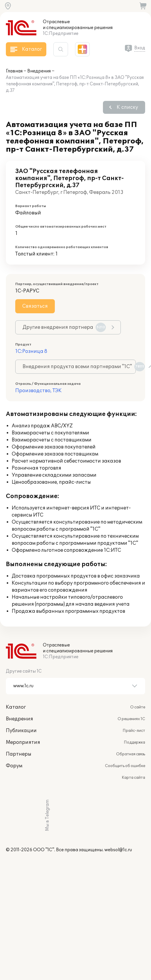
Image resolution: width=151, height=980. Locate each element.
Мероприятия (23, 742)
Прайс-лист (134, 731)
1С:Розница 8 (31, 351)
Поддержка (134, 742)
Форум (14, 766)
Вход (140, 48)
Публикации (21, 731)
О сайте (138, 707)
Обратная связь (131, 754)
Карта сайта (133, 778)
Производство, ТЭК (38, 391)
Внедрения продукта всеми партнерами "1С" (79, 367)
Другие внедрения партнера (64, 327)
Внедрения (39, 71)
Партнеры (19, 754)
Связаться (35, 306)
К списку (127, 107)
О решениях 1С (131, 719)
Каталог (16, 707)
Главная (14, 71)
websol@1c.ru (118, 850)
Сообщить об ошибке (125, 766)
